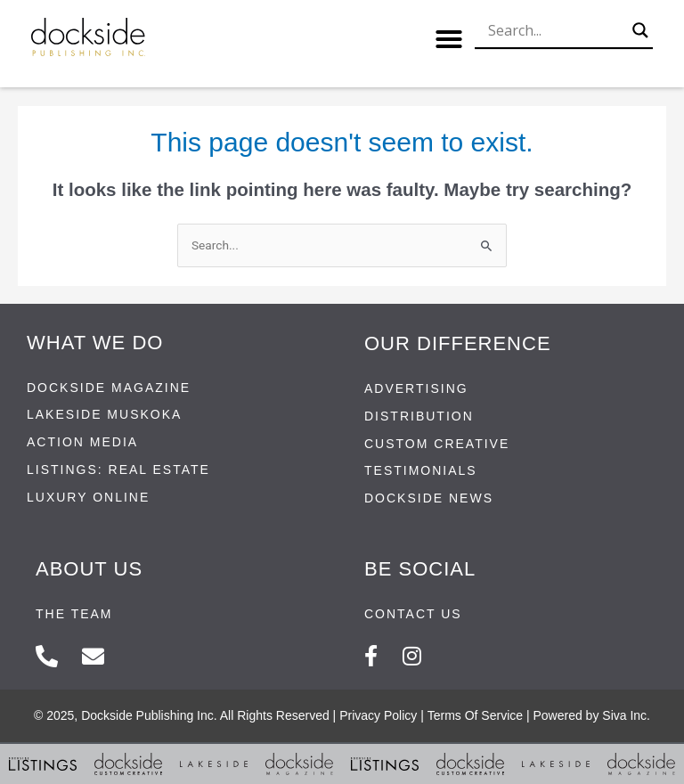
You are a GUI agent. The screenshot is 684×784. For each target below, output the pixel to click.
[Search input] (556, 30)
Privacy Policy (378, 715)
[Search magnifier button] (640, 30)
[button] (449, 39)
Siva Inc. (626, 715)
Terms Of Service (475, 715)
